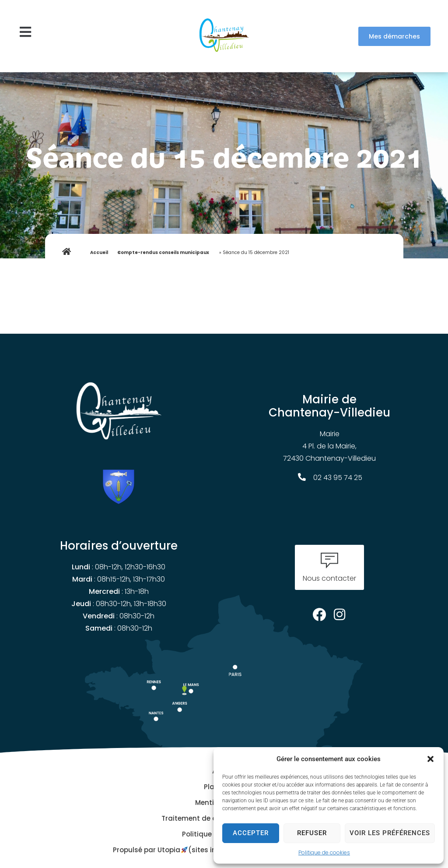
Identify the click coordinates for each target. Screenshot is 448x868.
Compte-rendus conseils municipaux (163, 252)
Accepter (251, 833)
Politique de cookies (324, 852)
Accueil (99, 252)
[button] (430, 759)
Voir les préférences (390, 833)
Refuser (312, 833)
